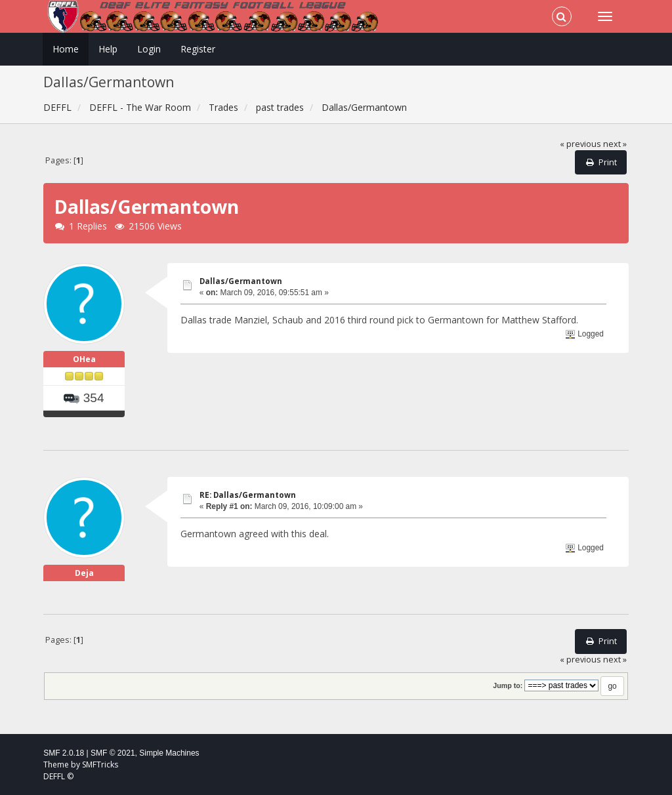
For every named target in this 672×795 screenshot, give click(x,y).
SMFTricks (100, 764)
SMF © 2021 (113, 753)
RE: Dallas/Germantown (248, 495)
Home (66, 49)
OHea (84, 359)
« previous (580, 144)
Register (198, 49)
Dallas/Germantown (241, 281)
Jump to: (508, 685)
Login (149, 49)
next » (615, 144)
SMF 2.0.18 (64, 753)
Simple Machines (169, 753)
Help (108, 49)
